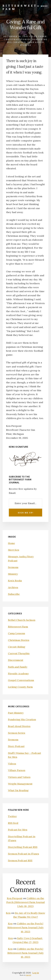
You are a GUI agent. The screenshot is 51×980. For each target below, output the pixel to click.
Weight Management (20, 784)
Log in (36, 973)
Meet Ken (14, 550)
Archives (13, 587)
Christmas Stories (17, 39)
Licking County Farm (20, 687)
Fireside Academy (18, 674)
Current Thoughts (19, 653)
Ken (8, 913)
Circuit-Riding (17, 647)
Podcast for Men (18, 830)
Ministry (13, 574)
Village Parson (17, 770)
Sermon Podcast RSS (20, 860)
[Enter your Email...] (26, 503)
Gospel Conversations (21, 680)
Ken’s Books (15, 581)
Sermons (13, 567)
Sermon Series (17, 733)
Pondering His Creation (22, 719)
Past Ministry (16, 713)
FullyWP (29, 975)
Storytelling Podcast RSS (23, 847)
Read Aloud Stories (19, 726)
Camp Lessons (17, 633)
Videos (12, 764)
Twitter (12, 816)
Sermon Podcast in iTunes (24, 854)
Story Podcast (16, 746)
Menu (44, 6)
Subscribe (14, 594)
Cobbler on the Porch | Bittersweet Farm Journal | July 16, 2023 (26, 902)
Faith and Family (18, 667)
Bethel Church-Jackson (22, 620)
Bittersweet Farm (20, 7)
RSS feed (13, 823)
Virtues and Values (19, 777)
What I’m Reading (18, 790)
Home (11, 543)
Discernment (16, 660)
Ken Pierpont (15, 898)
